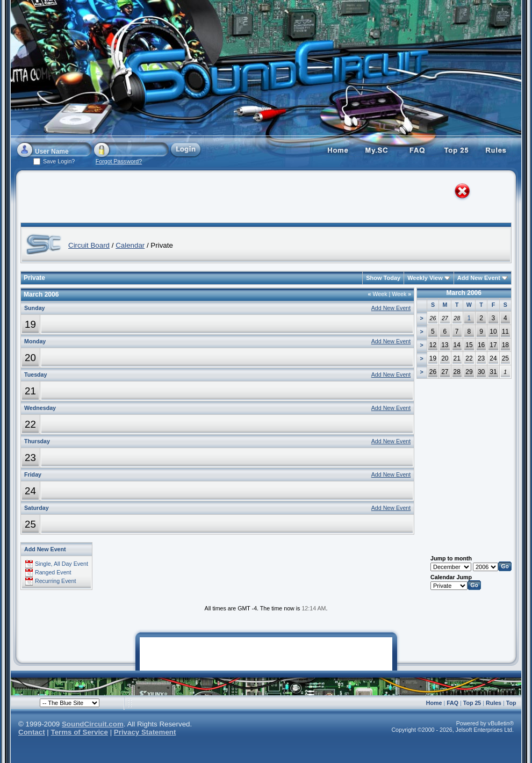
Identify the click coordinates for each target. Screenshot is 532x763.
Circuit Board (89, 245)
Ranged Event (53, 572)
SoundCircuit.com (93, 724)
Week (378, 294)
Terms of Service (80, 732)
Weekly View (425, 278)
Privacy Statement (145, 732)
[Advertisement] (131, 199)
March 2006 (464, 293)
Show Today (383, 278)
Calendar (130, 245)
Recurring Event (55, 581)
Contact (32, 732)
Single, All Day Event (62, 564)
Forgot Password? (119, 161)
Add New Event (479, 278)
